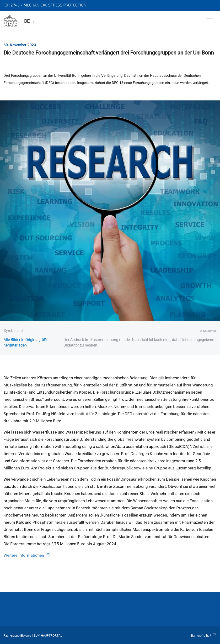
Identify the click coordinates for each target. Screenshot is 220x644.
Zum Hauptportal (48, 636)
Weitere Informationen (27, 555)
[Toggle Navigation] (209, 20)
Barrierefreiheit (204, 636)
